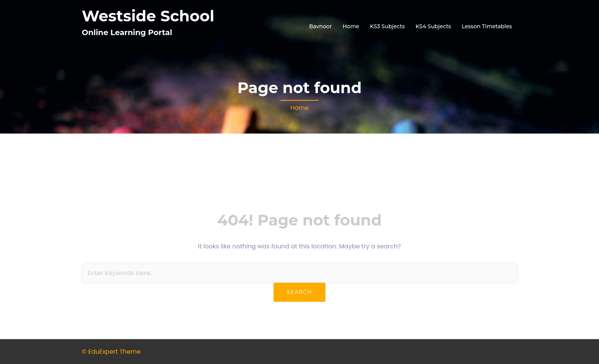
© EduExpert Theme (111, 352)
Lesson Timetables (487, 26)
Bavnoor (321, 26)
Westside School (148, 16)
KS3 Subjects (387, 26)
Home (351, 26)
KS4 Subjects (433, 26)
